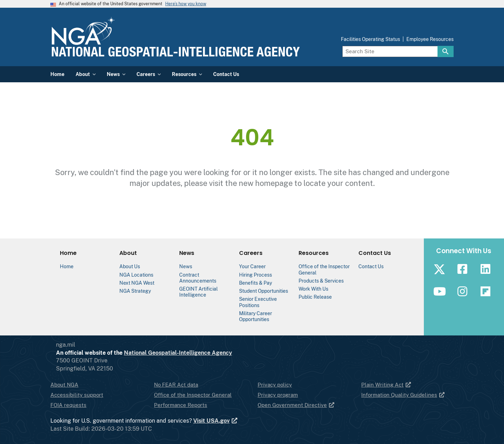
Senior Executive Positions (258, 302)
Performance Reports (181, 405)
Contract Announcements (198, 278)
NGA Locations (136, 275)
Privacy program (278, 395)
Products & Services (321, 281)
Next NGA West (137, 283)
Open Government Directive (296, 405)
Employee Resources (430, 39)
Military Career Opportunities (255, 316)
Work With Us (313, 289)
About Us (130, 266)
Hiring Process (255, 275)
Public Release (315, 297)
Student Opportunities (264, 291)
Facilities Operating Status (370, 39)
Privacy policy (275, 385)
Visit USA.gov (216, 421)
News (186, 266)
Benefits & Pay (255, 283)
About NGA (64, 385)
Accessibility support (77, 395)
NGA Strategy (135, 291)
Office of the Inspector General (193, 395)
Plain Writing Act (386, 385)
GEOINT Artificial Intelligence (198, 292)
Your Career (252, 266)
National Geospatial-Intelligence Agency (206, 353)
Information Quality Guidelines (403, 395)
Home (67, 266)
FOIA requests (68, 405)
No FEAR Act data (176, 385)
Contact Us (371, 266)
